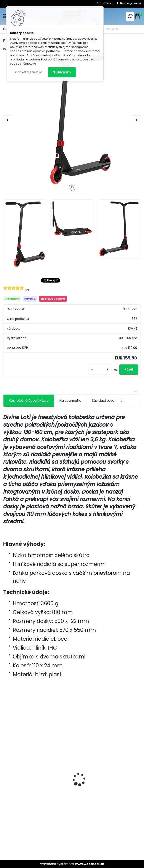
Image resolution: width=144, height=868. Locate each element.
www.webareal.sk (90, 864)
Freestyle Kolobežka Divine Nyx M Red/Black (34, 797)
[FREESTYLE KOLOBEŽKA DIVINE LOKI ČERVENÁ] (72, 120)
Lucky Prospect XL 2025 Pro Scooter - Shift (106, 770)
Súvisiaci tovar (108, 401)
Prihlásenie (106, 3)
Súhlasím (62, 72)
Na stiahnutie (70, 401)
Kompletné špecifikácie (29, 401)
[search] (130, 16)
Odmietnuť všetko (29, 72)
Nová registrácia (130, 3)
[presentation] (8, 120)
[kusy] (100, 370)
